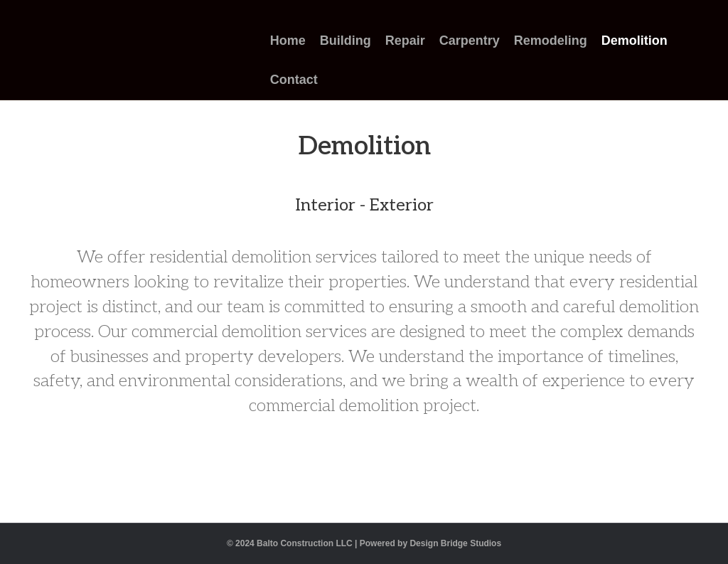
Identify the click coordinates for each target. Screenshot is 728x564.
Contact (294, 80)
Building (346, 41)
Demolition (635, 41)
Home (288, 41)
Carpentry (470, 41)
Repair (405, 41)
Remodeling (551, 41)
